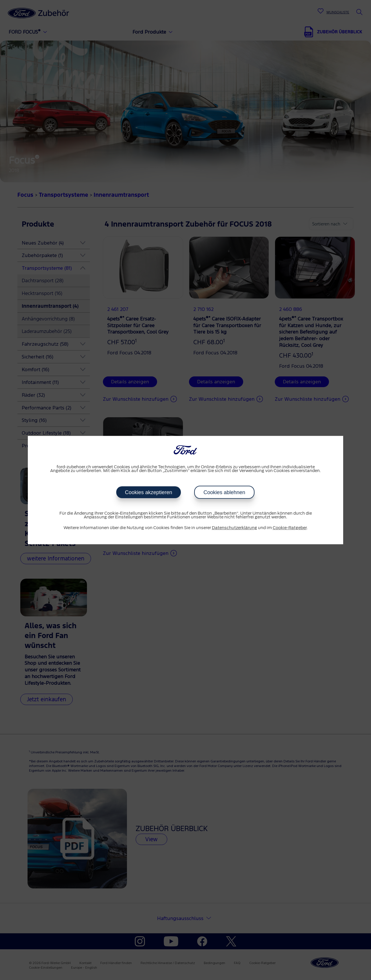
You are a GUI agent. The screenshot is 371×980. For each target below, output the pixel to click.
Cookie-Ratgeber (290, 528)
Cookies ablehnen (224, 492)
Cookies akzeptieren (149, 492)
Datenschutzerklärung (234, 528)
